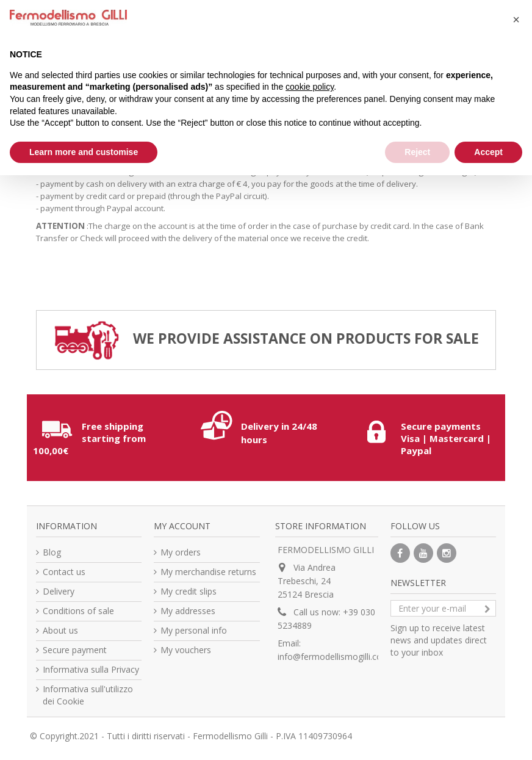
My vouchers (186, 650)
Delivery (59, 591)
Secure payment (75, 650)
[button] (516, 20)
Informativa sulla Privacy (91, 669)
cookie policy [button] (310, 87)
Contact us (64, 572)
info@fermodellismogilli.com (334, 657)
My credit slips (189, 591)
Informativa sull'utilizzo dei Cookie (88, 695)
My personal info (194, 630)
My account (182, 526)
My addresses (188, 611)
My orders (181, 552)
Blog (52, 552)
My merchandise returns (208, 572)
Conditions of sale (78, 611)
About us (60, 630)
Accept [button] (488, 152)
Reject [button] (417, 152)
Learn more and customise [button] (84, 152)
